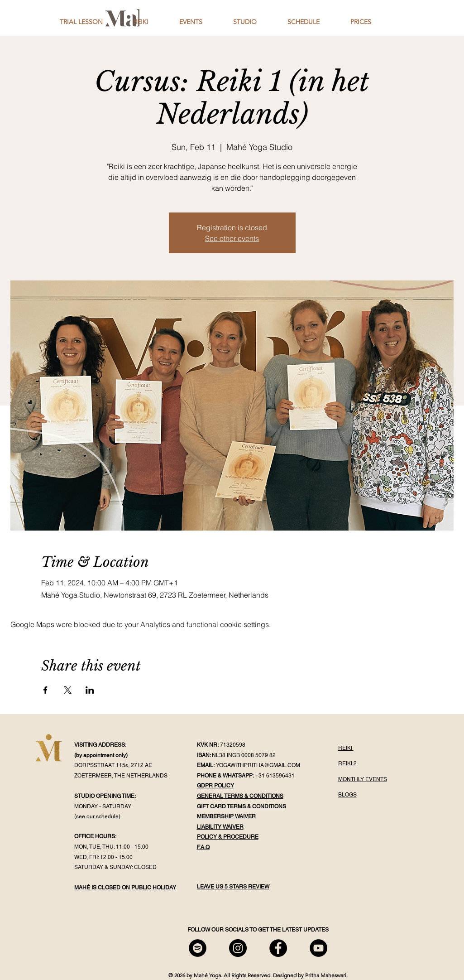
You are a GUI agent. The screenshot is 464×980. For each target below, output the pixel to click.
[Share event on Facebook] (45, 690)
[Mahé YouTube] (318, 948)
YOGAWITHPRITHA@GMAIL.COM (258, 765)
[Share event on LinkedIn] (90, 690)
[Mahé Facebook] (278, 948)
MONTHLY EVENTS (363, 779)
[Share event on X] (68, 690)
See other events (232, 238)
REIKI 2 (347, 763)
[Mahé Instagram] (238, 948)
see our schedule (97, 816)
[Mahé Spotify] (198, 948)
